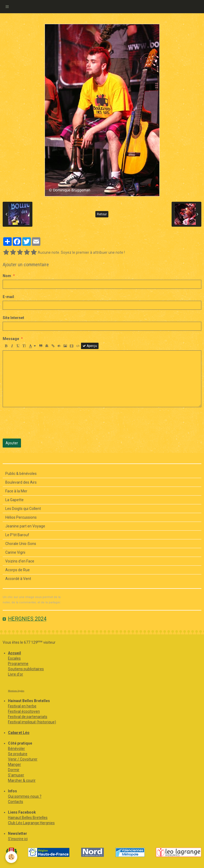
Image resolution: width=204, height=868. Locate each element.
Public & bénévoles (21, 474)
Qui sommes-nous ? (25, 796)
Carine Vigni (15, 552)
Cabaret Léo (19, 733)
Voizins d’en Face (20, 561)
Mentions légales (16, 691)
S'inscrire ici (18, 839)
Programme (18, 664)
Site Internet (13, 318)
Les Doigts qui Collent (23, 509)
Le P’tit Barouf (17, 535)
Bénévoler (16, 749)
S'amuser (16, 775)
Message (11, 339)
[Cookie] (11, 857)
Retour (102, 214)
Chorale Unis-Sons (21, 544)
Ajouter (12, 443)
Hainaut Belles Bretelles (28, 818)
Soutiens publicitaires (26, 669)
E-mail (8, 297)
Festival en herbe (22, 706)
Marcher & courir (22, 780)
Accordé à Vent (18, 579)
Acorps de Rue (18, 570)
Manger (14, 764)
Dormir (14, 770)
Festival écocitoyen (24, 711)
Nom (7, 276)
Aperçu (90, 346)
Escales (14, 658)
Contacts (16, 802)
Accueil (14, 653)
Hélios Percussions (21, 517)
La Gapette (14, 500)
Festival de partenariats (28, 717)
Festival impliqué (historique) (32, 722)
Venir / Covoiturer (23, 759)
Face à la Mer (16, 491)
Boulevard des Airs (21, 482)
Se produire (18, 754)
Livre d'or (16, 674)
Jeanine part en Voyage (25, 526)
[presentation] (43, 423)
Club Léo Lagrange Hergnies (31, 823)
